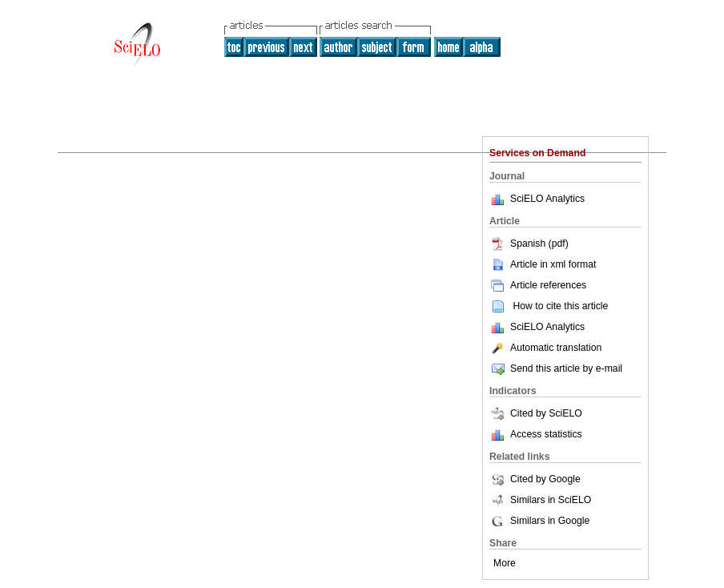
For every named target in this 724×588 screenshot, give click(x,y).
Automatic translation (545, 348)
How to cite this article (560, 306)
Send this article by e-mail (556, 369)
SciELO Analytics (547, 199)
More (505, 563)
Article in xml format (543, 264)
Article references (538, 285)
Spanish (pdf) (529, 244)
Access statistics (546, 434)
